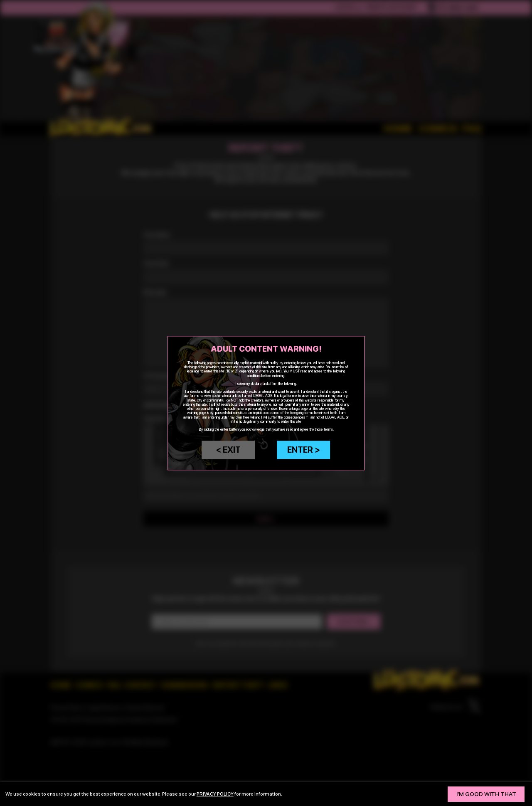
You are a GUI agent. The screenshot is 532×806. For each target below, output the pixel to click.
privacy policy (215, 794)
